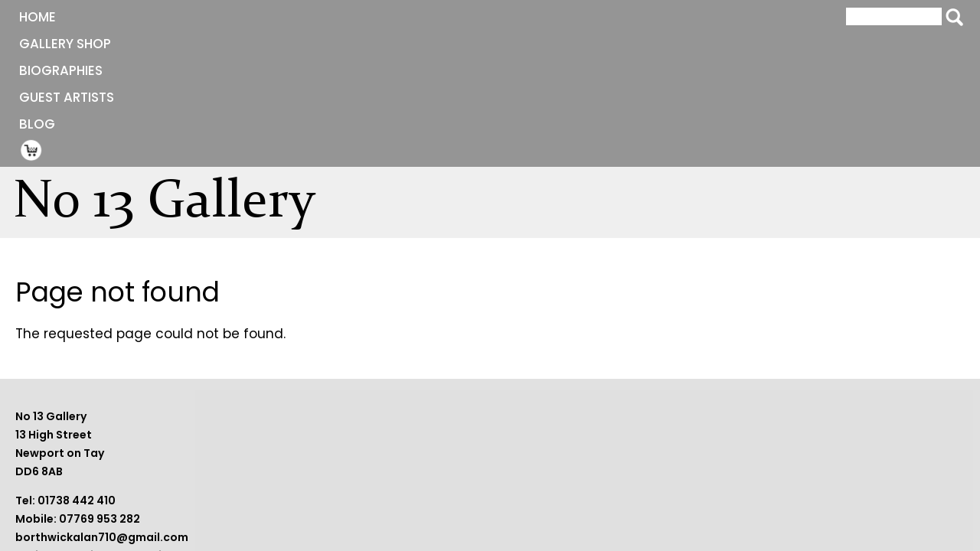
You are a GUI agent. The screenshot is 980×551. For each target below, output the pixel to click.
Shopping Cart (606, 16)
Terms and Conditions (702, 462)
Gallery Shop (227, 17)
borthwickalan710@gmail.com (433, 499)
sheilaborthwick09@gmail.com (435, 517)
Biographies (341, 17)
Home (136, 17)
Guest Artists (457, 17)
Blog (549, 17)
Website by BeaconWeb (707, 481)
